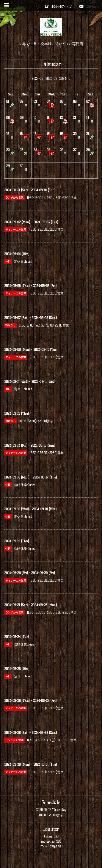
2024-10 (65, 79)
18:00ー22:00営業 (51, 815)
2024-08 (38, 79)
